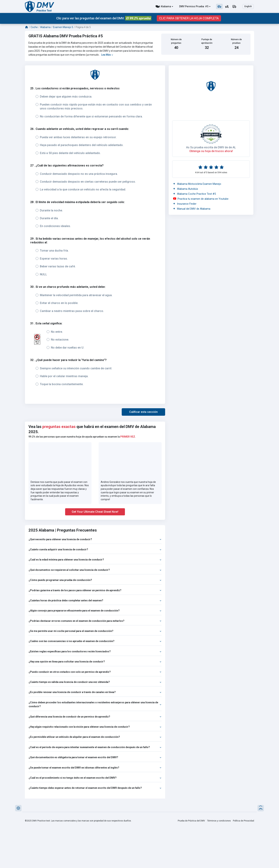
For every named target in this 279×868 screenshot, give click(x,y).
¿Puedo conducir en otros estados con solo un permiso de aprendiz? (95, 672)
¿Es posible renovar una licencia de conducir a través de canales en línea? (95, 692)
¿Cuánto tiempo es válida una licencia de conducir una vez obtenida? (95, 682)
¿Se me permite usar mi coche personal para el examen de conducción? (95, 631)
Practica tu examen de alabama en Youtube (201, 199)
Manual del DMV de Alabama (192, 209)
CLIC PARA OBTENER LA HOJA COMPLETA (189, 18)
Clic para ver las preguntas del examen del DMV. (104, 18)
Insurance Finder (185, 204)
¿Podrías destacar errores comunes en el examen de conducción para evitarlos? (95, 621)
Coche (34, 27)
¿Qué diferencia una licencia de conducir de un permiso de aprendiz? (95, 717)
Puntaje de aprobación (207, 41)
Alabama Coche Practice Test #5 (194, 194)
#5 (206, 6)
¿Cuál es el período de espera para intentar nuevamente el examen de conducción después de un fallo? (95, 747)
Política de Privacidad (244, 821)
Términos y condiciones (219, 821)
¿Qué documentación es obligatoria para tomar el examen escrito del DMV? (95, 757)
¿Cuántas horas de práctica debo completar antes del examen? (95, 600)
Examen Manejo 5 (63, 27)
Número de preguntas (176, 41)
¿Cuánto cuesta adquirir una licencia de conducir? (95, 549)
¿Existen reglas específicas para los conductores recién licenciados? (95, 651)
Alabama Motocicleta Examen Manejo (197, 184)
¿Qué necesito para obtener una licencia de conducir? (95, 539)
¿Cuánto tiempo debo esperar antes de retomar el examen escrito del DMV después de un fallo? (95, 788)
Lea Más (107, 55)
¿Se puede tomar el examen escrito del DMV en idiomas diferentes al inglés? (95, 768)
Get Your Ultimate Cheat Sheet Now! (95, 512)
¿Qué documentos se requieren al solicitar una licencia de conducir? (95, 570)
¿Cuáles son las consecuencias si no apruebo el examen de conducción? (95, 641)
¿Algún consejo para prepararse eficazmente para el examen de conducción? (95, 611)
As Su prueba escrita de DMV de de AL (211, 147)
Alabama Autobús (186, 189)
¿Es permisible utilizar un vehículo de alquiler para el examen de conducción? (95, 737)
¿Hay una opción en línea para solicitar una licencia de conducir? (95, 662)
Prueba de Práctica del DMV (191, 821)
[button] (143, 412)
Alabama (166, 6)
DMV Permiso (187, 6)
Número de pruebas (236, 41)
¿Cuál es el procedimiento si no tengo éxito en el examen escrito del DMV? (95, 778)
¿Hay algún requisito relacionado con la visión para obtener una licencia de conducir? (95, 727)
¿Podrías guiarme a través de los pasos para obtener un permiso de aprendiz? (95, 590)
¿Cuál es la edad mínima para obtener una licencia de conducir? (95, 560)
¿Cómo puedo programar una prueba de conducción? (95, 580)
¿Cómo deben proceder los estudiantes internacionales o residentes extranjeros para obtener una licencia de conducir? (95, 704)
